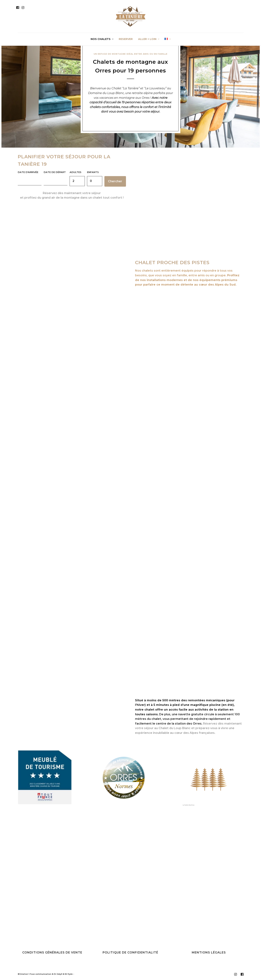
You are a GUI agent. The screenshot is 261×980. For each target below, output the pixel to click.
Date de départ (55, 172)
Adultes (75, 172)
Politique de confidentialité (130, 953)
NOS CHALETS (101, 39)
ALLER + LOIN (147, 39)
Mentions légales (209, 953)
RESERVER (126, 39)
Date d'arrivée (28, 172)
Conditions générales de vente (52, 953)
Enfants (93, 172)
